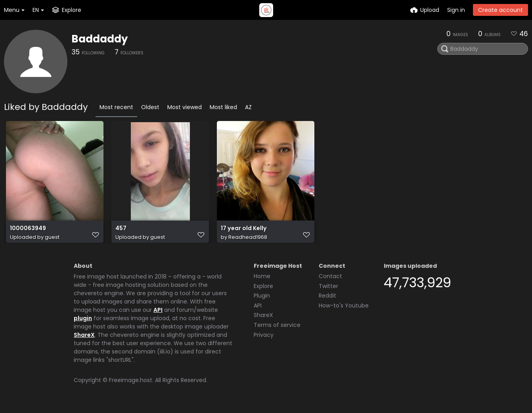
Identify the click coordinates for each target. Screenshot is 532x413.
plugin (83, 323)
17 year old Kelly (244, 232)
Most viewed (185, 107)
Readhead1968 (248, 241)
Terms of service (277, 330)
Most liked (223, 107)
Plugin (262, 300)
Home (262, 281)
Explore (263, 291)
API (158, 315)
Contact (330, 281)
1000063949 (28, 232)
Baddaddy (100, 39)
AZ (248, 107)
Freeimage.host (131, 385)
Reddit (327, 300)
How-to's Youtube (344, 310)
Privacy (264, 340)
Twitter (328, 291)
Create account (500, 10)
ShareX (84, 340)
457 (121, 232)
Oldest (150, 107)
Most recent (116, 107)
